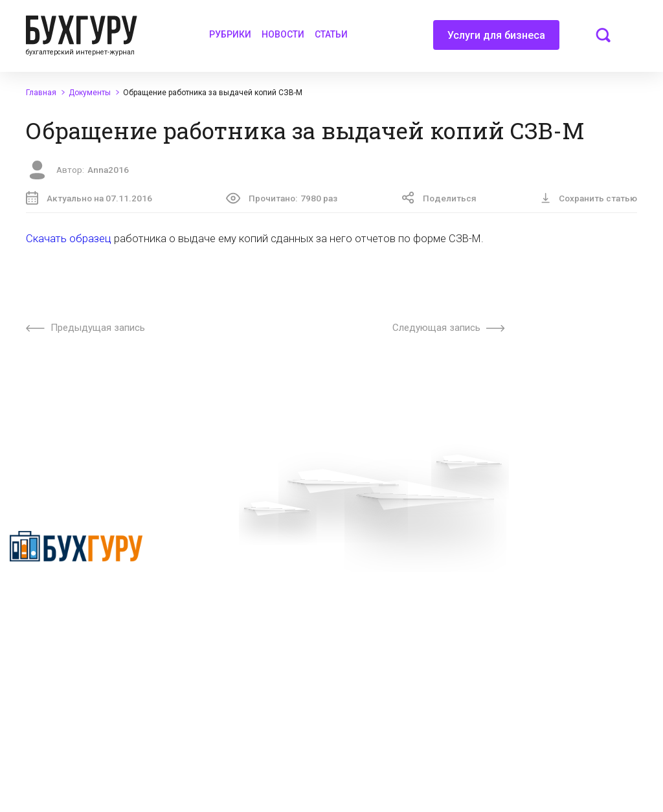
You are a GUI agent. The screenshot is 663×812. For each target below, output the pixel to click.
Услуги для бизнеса (496, 39)
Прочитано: (282, 198)
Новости (283, 34)
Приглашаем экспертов (244, 576)
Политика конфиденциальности (55, 600)
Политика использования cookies (409, 637)
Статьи (331, 34)
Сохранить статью (589, 198)
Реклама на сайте (553, 552)
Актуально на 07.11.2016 (89, 198)
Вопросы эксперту (233, 552)
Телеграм (215, 598)
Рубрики (230, 34)
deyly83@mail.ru (401, 740)
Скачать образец (69, 239)
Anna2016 (108, 170)
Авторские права (552, 576)
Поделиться (439, 198)
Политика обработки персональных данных (403, 603)
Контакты (215, 622)
